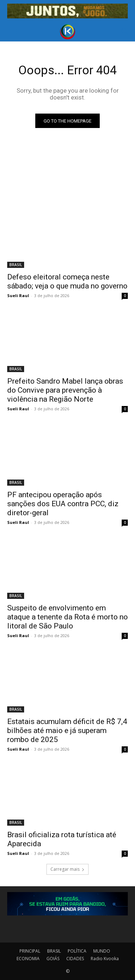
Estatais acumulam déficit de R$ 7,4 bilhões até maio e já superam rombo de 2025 (67, 730)
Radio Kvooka (105, 959)
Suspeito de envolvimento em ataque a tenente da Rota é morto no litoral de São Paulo (67, 617)
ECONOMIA (28, 959)
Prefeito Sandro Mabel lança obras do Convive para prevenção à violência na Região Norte (65, 390)
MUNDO (102, 951)
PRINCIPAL (30, 951)
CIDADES (75, 959)
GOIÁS (53, 959)
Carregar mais (67, 869)
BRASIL (16, 265)
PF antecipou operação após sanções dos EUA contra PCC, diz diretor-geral (63, 504)
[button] (12, 32)
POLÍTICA (77, 951)
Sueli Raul (18, 295)
